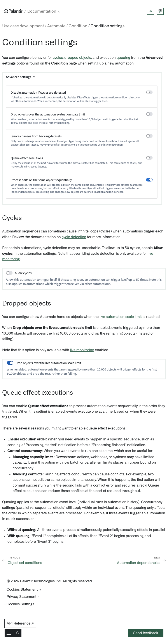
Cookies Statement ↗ (24, 590)
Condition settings (108, 26)
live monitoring (82, 350)
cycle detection (74, 237)
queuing (123, 58)
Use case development (23, 26)
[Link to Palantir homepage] (13, 11)
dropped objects (78, 58)
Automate (56, 26)
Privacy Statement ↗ (23, 597)
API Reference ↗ (20, 623)
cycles (58, 58)
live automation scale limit (121, 317)
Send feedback (146, 633)
